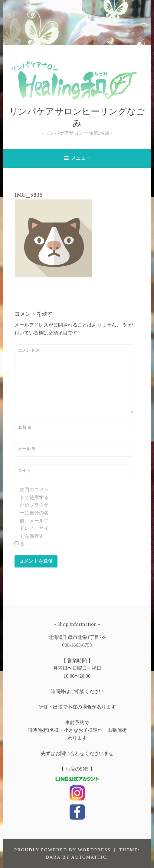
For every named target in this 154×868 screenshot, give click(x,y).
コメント (29, 350)
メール (27, 449)
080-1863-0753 (77, 645)
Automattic (89, 857)
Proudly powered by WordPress (62, 850)
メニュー (81, 158)
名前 (25, 427)
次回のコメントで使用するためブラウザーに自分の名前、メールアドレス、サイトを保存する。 (34, 517)
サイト (24, 470)
